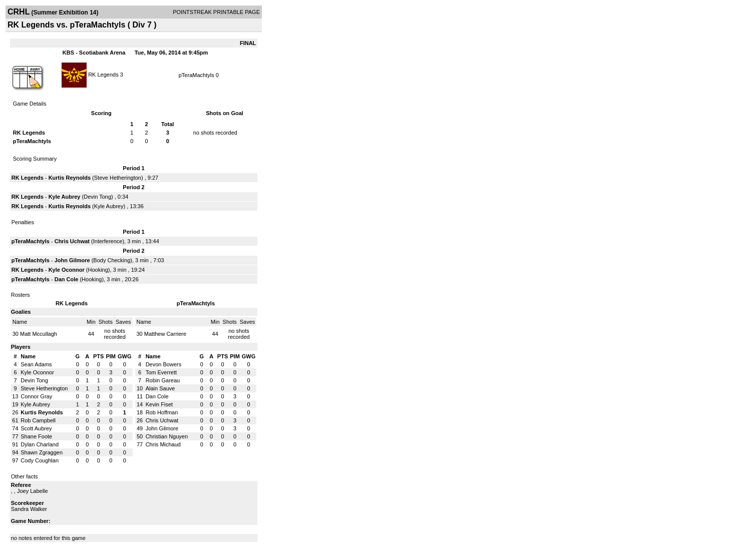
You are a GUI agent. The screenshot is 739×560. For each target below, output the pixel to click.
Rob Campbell (38, 420)
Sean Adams (36, 364)
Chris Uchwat (72, 241)
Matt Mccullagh (39, 334)
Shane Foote (36, 436)
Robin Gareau (163, 380)
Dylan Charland (40, 444)
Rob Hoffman (162, 412)
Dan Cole (67, 279)
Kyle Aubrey (65, 197)
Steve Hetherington (118, 178)
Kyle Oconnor (67, 270)
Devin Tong (97, 197)
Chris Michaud (163, 444)
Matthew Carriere (165, 334)
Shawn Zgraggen (42, 452)
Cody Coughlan (40, 460)
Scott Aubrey (36, 428)
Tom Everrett (161, 372)
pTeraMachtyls (197, 75)
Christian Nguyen (167, 436)
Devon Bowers (164, 364)
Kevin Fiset (159, 404)
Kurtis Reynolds (70, 178)
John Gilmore (72, 260)
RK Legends (103, 74)
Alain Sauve (160, 388)
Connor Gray (36, 396)
